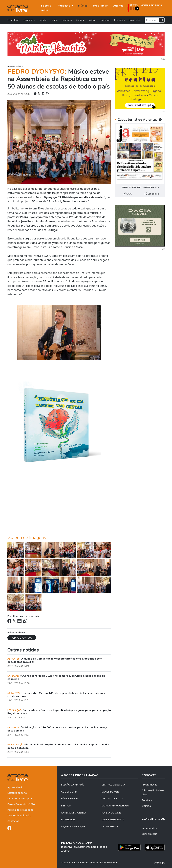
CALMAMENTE (110, 826)
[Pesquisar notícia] (152, 20)
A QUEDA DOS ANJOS (73, 826)
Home (10, 66)
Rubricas (147, 800)
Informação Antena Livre (153, 792)
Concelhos (13, 20)
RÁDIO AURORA (70, 798)
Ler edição (152, 194)
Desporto (67, 20)
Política (92, 20)
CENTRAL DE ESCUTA (113, 785)
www (128, 194)
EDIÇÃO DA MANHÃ (72, 785)
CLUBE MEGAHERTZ (113, 819)
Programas (100, 6)
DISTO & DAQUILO (112, 798)
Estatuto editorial (17, 793)
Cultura (80, 20)
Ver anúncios (149, 828)
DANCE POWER (110, 792)
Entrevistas (135, 20)
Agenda (119, 6)
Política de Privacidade (20, 810)
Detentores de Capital (20, 798)
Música (83, 6)
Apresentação (15, 787)
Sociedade (29, 20)
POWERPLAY (68, 819)
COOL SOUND (69, 792)
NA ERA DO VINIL (111, 813)
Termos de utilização (19, 815)
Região (43, 20)
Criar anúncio (149, 834)
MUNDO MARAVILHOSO (115, 806)
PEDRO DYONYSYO (22, 638)
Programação (149, 785)
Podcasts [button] (64, 6)
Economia (105, 20)
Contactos (13, 821)
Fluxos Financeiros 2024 (21, 804)
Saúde (54, 20)
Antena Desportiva (74, 813)
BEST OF (66, 806)
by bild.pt (159, 863)
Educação (120, 20)
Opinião (146, 806)
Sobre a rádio (46, 8)
